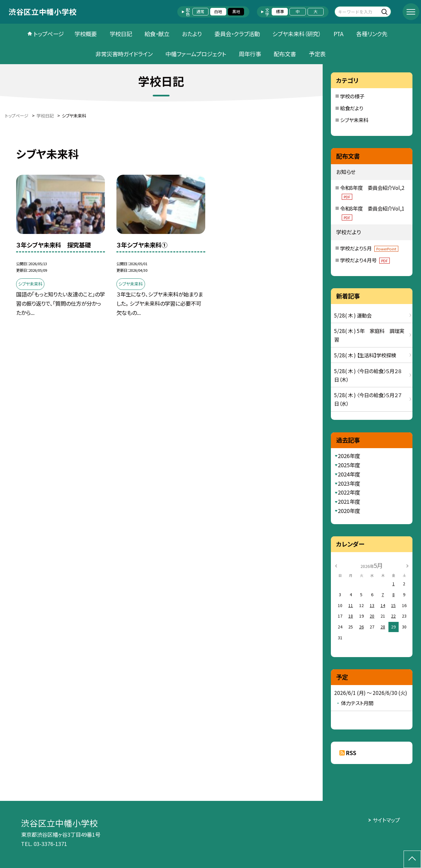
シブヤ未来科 (354, 120)
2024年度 (349, 474)
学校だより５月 (369, 248)
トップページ (49, 34)
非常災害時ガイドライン (124, 54)
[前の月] (336, 566)
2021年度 (349, 501)
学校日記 (121, 34)
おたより (192, 34)
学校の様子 (352, 96)
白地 (218, 12)
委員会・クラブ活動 (237, 34)
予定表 (317, 54)
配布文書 (285, 54)
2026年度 (349, 456)
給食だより (352, 108)
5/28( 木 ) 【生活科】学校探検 (365, 355)
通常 (200, 12)
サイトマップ (386, 820)
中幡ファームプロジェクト (196, 54)
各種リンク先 (372, 34)
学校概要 (86, 34)
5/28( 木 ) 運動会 (353, 315)
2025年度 (349, 465)
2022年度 (349, 492)
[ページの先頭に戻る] (412, 859)
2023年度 (349, 483)
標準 (280, 12)
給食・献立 (157, 34)
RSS (351, 753)
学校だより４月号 (365, 260)
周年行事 (250, 54)
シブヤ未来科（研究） (297, 34)
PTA (338, 34)
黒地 (236, 12)
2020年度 (349, 511)
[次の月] (408, 566)
